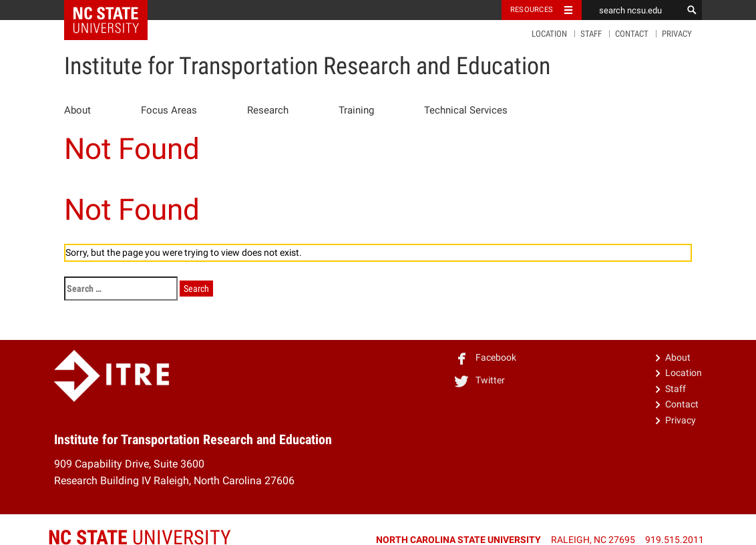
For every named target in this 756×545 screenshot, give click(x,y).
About (77, 110)
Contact (632, 34)
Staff (591, 34)
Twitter (479, 380)
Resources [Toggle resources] (532, 10)
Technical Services (466, 110)
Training (356, 110)
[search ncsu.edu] (632, 10)
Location (549, 34)
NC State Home (115, 10)
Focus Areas (169, 110)
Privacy (677, 34)
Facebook (485, 357)
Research (268, 110)
